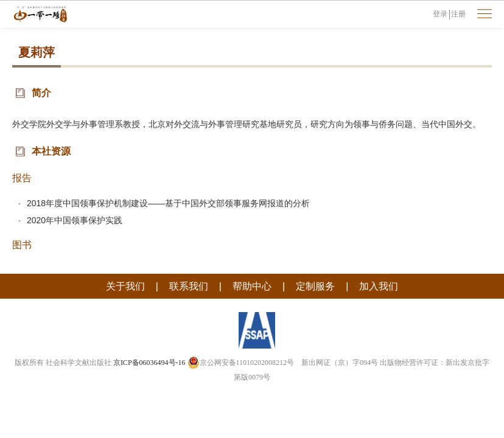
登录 (440, 14)
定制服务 (315, 286)
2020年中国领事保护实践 (75, 220)
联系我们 (189, 286)
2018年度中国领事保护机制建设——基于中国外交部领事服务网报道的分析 (168, 203)
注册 (458, 14)
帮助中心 (252, 286)
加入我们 (379, 286)
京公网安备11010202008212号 (241, 363)
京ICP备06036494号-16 (149, 363)
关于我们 (125, 286)
